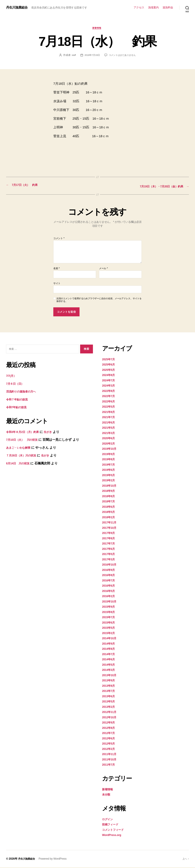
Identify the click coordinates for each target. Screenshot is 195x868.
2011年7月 (110, 765)
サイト (57, 284)
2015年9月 (110, 607)
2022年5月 (110, 407)
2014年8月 (110, 649)
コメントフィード (115, 830)
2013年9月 (110, 681)
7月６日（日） (16, 384)
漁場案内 (153, 7)
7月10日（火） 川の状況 (25, 440)
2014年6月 (110, 660)
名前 (57, 269)
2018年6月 (110, 507)
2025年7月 (110, 360)
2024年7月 (110, 381)
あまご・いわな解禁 (21, 448)
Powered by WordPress (55, 859)
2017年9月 (110, 533)
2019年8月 (110, 460)
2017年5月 (110, 554)
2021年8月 (110, 412)
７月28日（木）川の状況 (24, 456)
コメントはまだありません (123, 56)
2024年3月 (110, 386)
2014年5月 (110, 665)
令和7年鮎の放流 (18, 408)
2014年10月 (110, 639)
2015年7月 (110, 618)
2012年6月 (110, 739)
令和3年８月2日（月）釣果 (25, 432)
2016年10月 (110, 565)
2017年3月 (110, 560)
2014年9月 (110, 644)
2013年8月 (110, 686)
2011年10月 (110, 760)
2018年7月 (110, 502)
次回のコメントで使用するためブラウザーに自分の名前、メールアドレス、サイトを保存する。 (99, 300)
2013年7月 (110, 691)
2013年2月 (110, 707)
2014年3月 (110, 670)
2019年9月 (110, 455)
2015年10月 (110, 602)
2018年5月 (110, 512)
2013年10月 (110, 676)
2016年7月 (110, 581)
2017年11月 (110, 523)
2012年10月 (110, 718)
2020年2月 (110, 444)
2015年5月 (110, 628)
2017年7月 (110, 544)
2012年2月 (110, 749)
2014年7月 (110, 655)
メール (103, 269)
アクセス (139, 7)
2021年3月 (110, 433)
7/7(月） (12, 376)
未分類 (107, 795)
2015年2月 (110, 634)
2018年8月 (110, 497)
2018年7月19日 (91, 56)
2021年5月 (110, 428)
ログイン (109, 820)
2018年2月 (110, 518)
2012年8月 (110, 728)
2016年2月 (110, 597)
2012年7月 (110, 733)
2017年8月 (110, 539)
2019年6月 (110, 470)
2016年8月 (110, 576)
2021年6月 (110, 423)
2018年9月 (110, 491)
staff (72, 56)
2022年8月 (110, 391)
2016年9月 (110, 570)
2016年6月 (110, 586)
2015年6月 (110, 623)
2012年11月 (110, 712)
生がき (54, 432)
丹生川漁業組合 (18, 7)
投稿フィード (112, 825)
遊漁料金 (168, 7)
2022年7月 (110, 397)
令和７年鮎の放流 (19, 400)
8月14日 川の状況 (20, 464)
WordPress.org (113, 835)
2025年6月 (110, 365)
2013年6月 (110, 697)
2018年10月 (110, 486)
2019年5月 (110, 476)
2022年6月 (110, 402)
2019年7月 (110, 465)
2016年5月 (110, 591)
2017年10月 (110, 528)
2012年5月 (110, 744)
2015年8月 (110, 612)
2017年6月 (110, 549)
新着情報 (97, 29)
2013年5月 (110, 702)
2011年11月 (110, 755)
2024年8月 (110, 375)
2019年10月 (110, 449)
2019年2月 (110, 481)
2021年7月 (110, 418)
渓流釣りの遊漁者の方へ (24, 392)
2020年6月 (110, 439)
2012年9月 (110, 723)
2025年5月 (110, 370)
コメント (59, 239)
